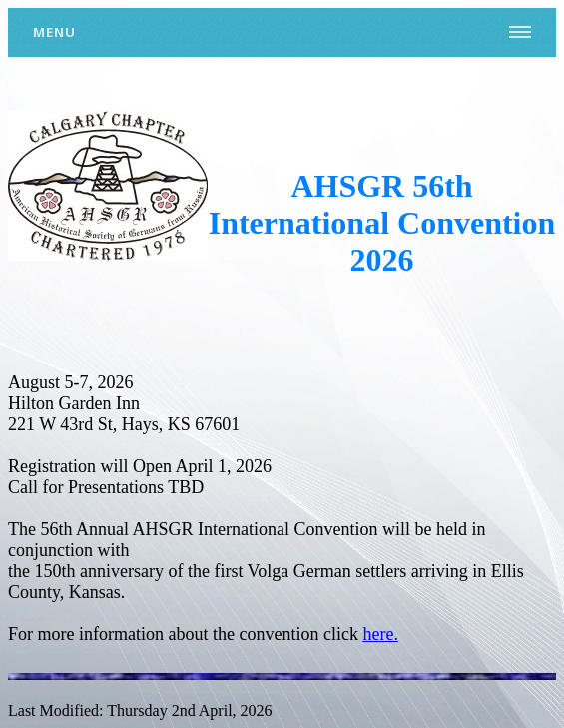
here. (380, 634)
